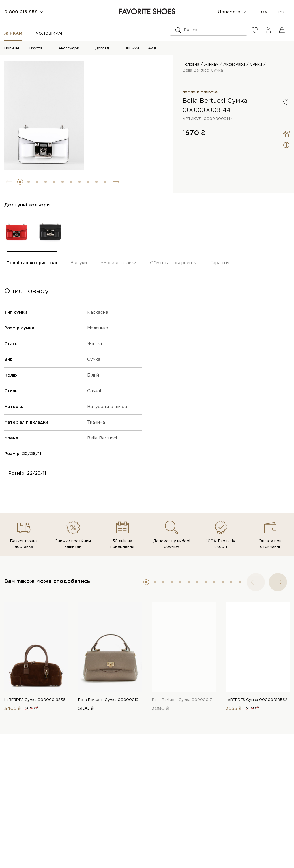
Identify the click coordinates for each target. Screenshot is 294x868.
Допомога (229, 12)
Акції (152, 48)
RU (281, 12)
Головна (191, 65)
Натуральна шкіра (107, 407)
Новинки (12, 48)
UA (264, 12)
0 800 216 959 (21, 12)
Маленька (98, 328)
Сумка (94, 359)
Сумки (256, 65)
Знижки (132, 48)
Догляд (102, 48)
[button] (20, 182)
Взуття (36, 48)
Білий (93, 375)
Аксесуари (69, 48)
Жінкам (13, 34)
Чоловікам (49, 34)
